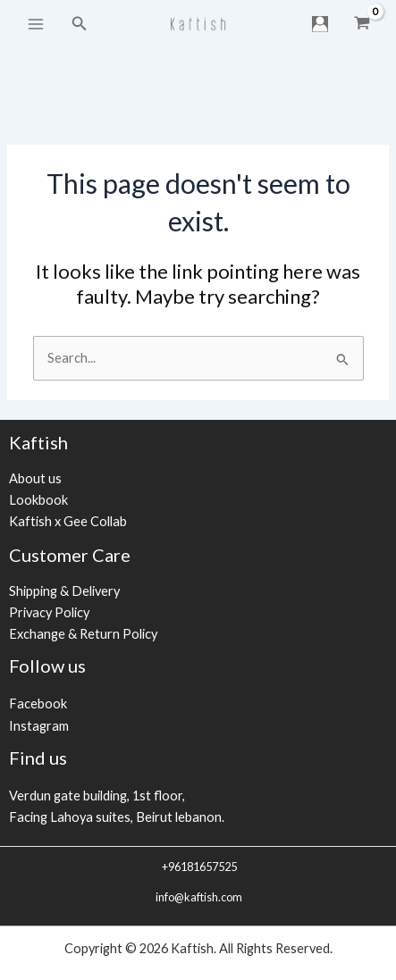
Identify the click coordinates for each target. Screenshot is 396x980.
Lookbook (38, 500)
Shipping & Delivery (64, 591)
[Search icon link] (80, 24)
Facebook (38, 704)
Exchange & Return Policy (83, 634)
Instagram (39, 726)
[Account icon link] (320, 24)
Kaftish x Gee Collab (68, 521)
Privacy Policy (49, 612)
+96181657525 (198, 867)
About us (35, 478)
